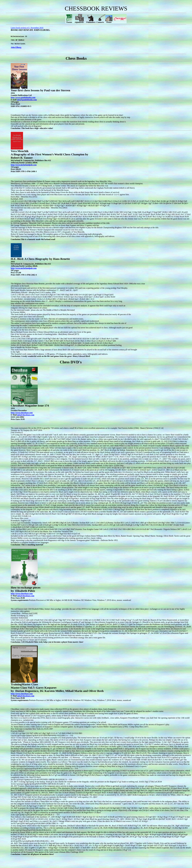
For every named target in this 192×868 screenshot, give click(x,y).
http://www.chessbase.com (22, 595)
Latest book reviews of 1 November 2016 (27, 28)
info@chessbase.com (26, 598)
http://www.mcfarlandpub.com (24, 167)
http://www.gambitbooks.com (23, 99)
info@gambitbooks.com (27, 102)
